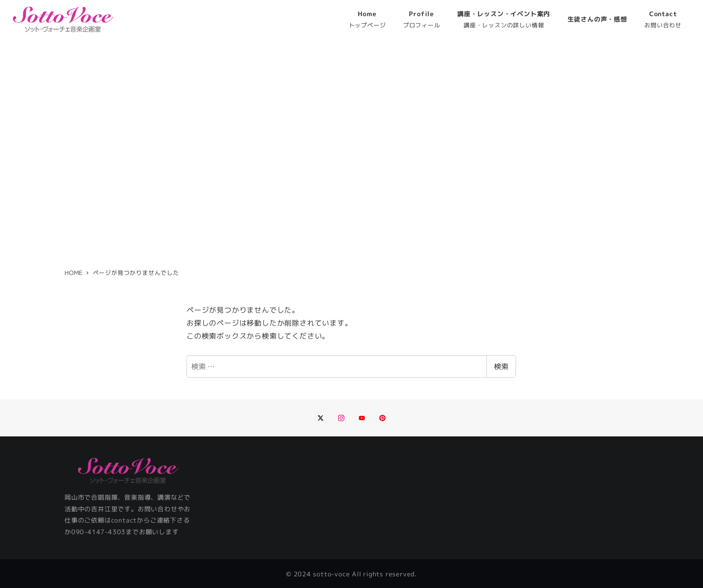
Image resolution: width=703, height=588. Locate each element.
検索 (501, 366)
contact (124, 520)
